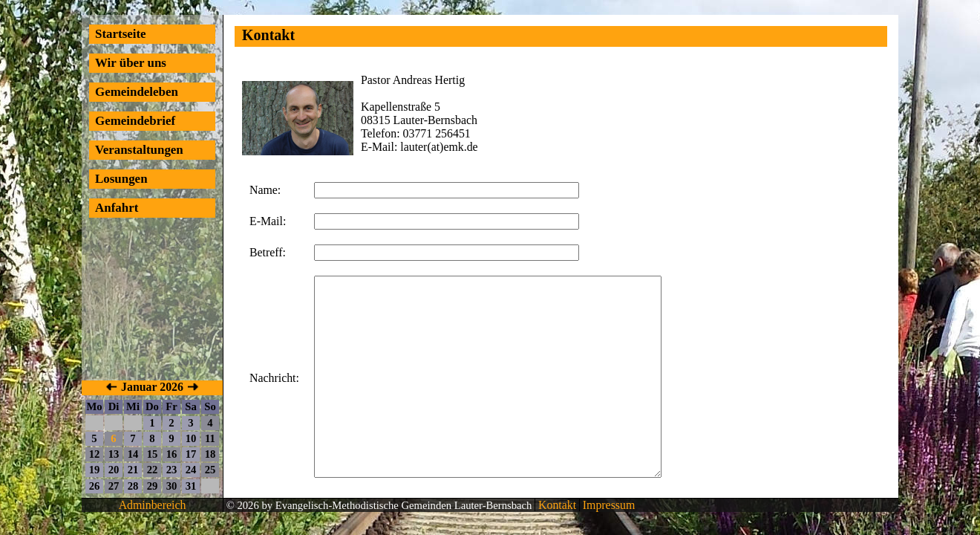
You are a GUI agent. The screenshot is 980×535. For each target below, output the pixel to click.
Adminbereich (153, 505)
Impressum (607, 505)
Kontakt (556, 505)
